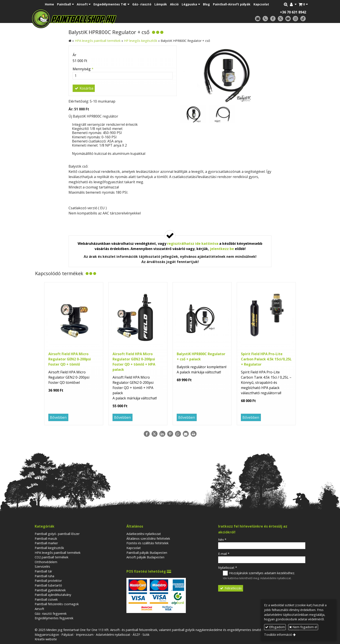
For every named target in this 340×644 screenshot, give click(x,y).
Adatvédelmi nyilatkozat (275, 578)
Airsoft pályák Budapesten (145, 557)
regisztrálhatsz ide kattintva (193, 244)
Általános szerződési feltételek (148, 539)
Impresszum (85, 635)
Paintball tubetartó (48, 585)
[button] (303, 4)
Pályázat (67, 635)
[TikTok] (303, 19)
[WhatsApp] (178, 434)
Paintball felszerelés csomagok (57, 604)
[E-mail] (258, 19)
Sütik (146, 635)
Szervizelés (42, 566)
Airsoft (39, 609)
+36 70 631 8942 (293, 12)
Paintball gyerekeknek (50, 590)
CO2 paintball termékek (51, 557)
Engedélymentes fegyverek (54, 618)
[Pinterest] (170, 434)
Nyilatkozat (228, 568)
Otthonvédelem (46, 562)
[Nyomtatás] (193, 434)
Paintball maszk (46, 539)
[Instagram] (295, 19)
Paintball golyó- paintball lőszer (57, 534)
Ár (74, 55)
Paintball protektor (48, 581)
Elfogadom (275, 627)
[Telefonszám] (265, 19)
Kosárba (84, 88)
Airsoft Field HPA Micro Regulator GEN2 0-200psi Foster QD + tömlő (70, 359)
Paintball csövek (46, 599)
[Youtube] (288, 19)
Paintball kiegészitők (49, 548)
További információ (278, 635)
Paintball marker (46, 543)
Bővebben (58, 417)
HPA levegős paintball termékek (58, 553)
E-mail (224, 554)
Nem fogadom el (303, 627)
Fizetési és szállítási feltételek (147, 543)
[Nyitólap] (104, 18)
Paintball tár (43, 571)
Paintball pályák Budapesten (147, 553)
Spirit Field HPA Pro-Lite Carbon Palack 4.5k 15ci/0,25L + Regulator (266, 359)
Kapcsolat (134, 548)
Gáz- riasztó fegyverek (51, 614)
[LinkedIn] (162, 434)
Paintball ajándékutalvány (53, 595)
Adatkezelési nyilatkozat (144, 534)
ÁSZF (136, 635)
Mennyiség (83, 69)
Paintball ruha (44, 576)
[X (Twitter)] (280, 19)
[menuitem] (49, 4)
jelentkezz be (222, 249)
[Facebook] (273, 19)
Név (222, 540)
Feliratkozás (231, 588)
